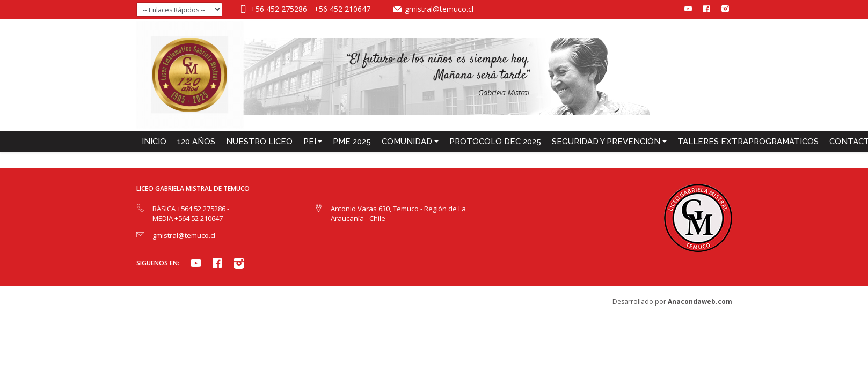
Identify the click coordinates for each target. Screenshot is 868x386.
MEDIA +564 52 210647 (188, 218)
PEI (310, 142)
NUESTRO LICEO (259, 142)
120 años (196, 142)
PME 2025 (352, 142)
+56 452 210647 (342, 9)
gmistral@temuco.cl (439, 9)
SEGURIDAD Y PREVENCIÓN (606, 142)
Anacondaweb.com (700, 302)
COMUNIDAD (407, 142)
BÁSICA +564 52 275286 (190, 209)
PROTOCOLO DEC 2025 (495, 142)
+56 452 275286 (280, 9)
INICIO (154, 142)
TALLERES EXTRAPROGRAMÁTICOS (748, 142)
